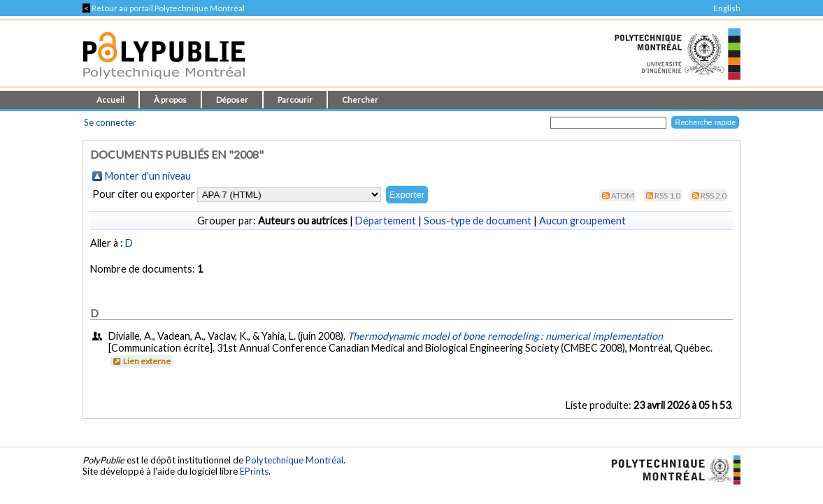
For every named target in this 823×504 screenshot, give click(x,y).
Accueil (110, 100)
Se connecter (110, 122)
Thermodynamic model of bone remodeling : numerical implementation (505, 336)
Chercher (360, 100)
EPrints (254, 471)
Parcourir (295, 100)
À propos (170, 100)
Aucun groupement (582, 221)
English (727, 8)
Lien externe (141, 361)
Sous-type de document (478, 221)
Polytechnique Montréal (294, 460)
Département (386, 221)
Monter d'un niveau (148, 176)
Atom (623, 195)
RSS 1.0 (667, 195)
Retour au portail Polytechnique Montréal (164, 8)
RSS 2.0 (714, 195)
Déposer (232, 100)
